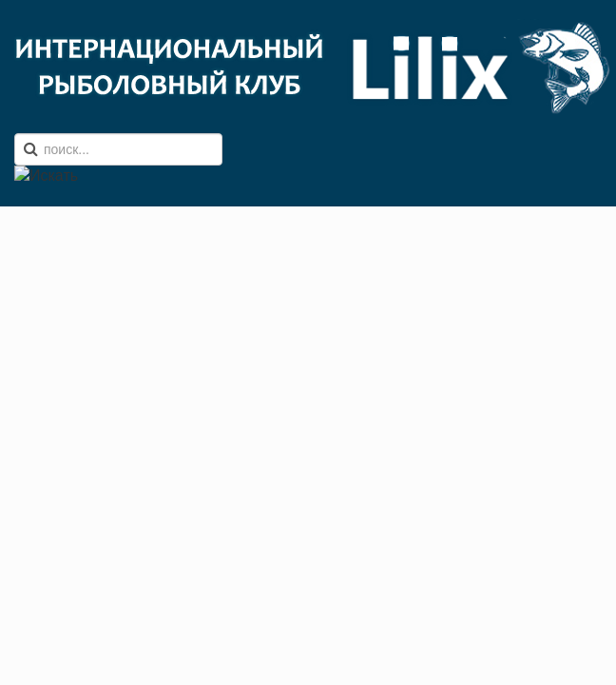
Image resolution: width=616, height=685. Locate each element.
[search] (118, 149)
